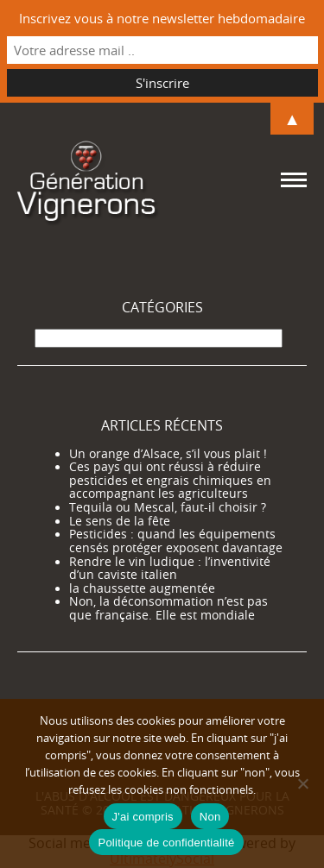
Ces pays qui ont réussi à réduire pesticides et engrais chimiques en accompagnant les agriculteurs (170, 480)
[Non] (302, 783)
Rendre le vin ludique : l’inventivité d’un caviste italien (170, 569)
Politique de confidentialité (166, 843)
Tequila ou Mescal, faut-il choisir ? (168, 507)
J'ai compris (143, 817)
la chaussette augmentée (142, 588)
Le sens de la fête (120, 521)
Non (210, 817)
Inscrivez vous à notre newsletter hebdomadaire (162, 18)
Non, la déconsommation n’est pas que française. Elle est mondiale (168, 608)
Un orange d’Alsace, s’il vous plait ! (168, 454)
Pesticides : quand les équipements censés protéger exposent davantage (176, 541)
